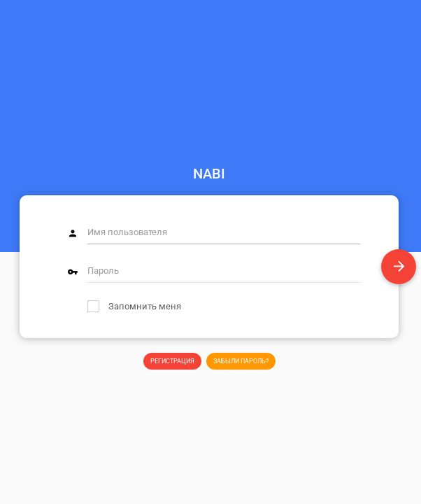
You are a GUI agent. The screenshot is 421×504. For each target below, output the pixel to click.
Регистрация (172, 361)
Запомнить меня (134, 306)
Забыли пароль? (241, 361)
